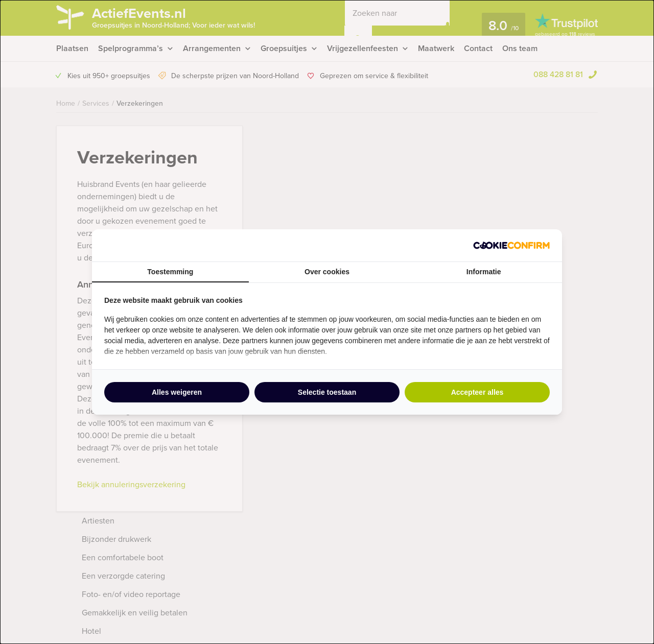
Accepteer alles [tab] (477, 392)
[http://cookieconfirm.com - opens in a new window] (511, 245)
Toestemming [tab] (170, 272)
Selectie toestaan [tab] (327, 392)
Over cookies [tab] (327, 272)
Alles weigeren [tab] (177, 392)
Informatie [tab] (484, 272)
